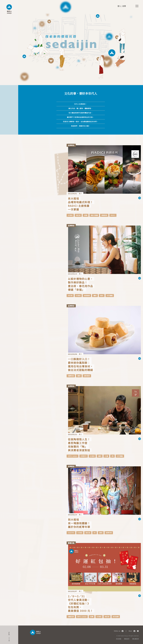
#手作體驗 (110, 296)
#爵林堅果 (87, 376)
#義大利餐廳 (94, 215)
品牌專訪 (71, 145)
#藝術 (95, 296)
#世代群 (70, 296)
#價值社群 (71, 617)
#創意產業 (87, 296)
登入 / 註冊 (122, 6)
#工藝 (106, 456)
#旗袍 (101, 533)
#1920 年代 (71, 533)
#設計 (102, 296)
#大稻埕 (70, 215)
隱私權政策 (136, 639)
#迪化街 (78, 215)
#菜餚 (86, 215)
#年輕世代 (84, 456)
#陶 (112, 456)
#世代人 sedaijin (73, 456)
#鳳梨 (79, 376)
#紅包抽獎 (116, 617)
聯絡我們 (127, 639)
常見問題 (119, 639)
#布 (95, 533)
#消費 (92, 617)
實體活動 (71, 543)
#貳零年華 (109, 533)
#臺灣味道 (71, 376)
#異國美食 (104, 215)
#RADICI (113, 215)
